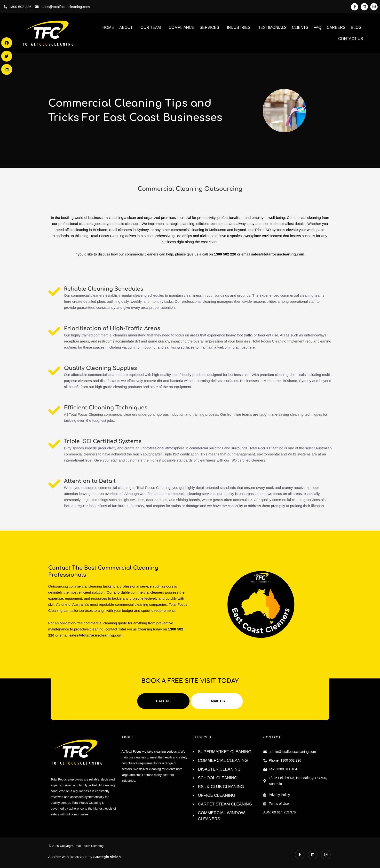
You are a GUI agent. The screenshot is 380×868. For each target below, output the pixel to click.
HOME (108, 28)
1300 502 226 (225, 254)
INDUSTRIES (239, 28)
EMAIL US (217, 701)
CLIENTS (300, 28)
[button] (7, 43)
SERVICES (210, 28)
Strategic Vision (107, 857)
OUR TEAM (151, 28)
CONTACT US (351, 39)
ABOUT (126, 28)
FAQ (317, 28)
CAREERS (336, 28)
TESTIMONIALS (272, 28)
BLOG (356, 28)
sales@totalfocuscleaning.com (278, 254)
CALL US (163, 701)
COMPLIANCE (182, 28)
